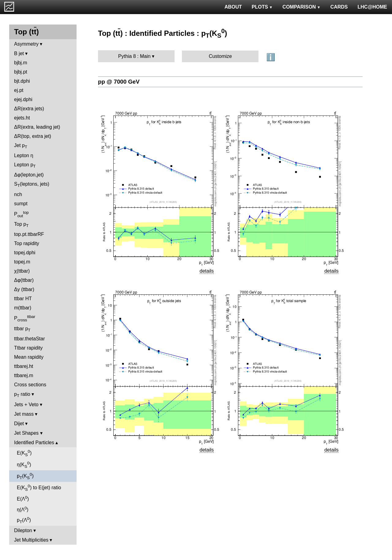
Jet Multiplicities (31, 540)
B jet (19, 53)
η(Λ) (23, 509)
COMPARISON (301, 7)
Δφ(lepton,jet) (29, 175)
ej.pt (19, 90)
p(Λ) (24, 520)
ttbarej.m (24, 375)
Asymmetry (26, 44)
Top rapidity (27, 243)
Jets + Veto (26, 405)
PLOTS (262, 7)
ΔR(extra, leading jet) (37, 127)
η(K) (24, 465)
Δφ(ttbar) (24, 280)
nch (18, 194)
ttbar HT (23, 299)
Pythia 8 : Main (134, 56)
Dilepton (23, 530)
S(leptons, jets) (32, 185)
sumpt (21, 204)
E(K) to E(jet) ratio (39, 488)
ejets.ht (22, 118)
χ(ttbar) (22, 271)
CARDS (339, 7)
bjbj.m (21, 63)
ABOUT (233, 7)
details (207, 271)
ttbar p (22, 329)
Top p (21, 225)
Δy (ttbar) (24, 289)
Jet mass (24, 414)
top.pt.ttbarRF (29, 234)
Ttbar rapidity (28, 348)
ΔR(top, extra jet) (33, 136)
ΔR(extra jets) (29, 109)
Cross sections (30, 385)
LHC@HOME (372, 7)
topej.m (22, 262)
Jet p (21, 146)
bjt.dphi (22, 81)
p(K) (25, 476)
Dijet (19, 424)
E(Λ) (23, 498)
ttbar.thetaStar (30, 339)
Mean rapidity (29, 357)
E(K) (24, 453)
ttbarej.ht (24, 366)
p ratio (22, 395)
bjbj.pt (21, 72)
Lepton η (24, 155)
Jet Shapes (26, 433)
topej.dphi (25, 253)
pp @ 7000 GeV (119, 82)
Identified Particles (34, 443)
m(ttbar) (23, 308)
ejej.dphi (23, 99)
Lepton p (25, 165)
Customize (221, 56)
